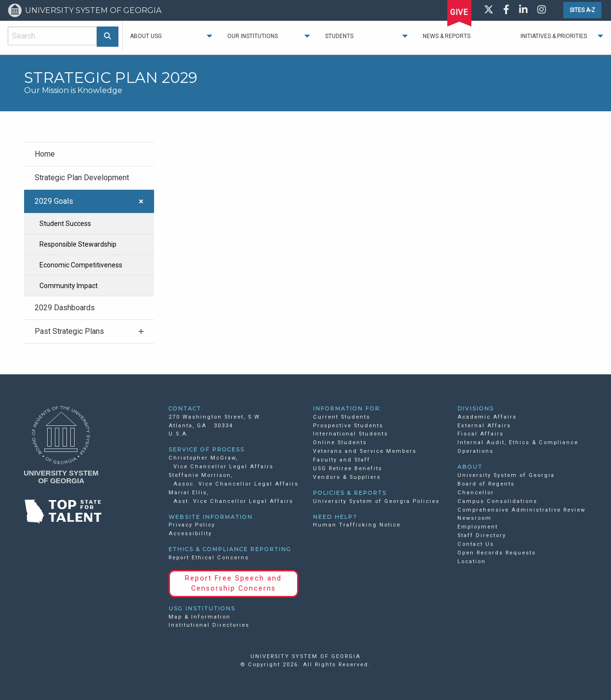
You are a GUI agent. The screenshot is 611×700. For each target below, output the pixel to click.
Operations (475, 451)
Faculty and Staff (342, 460)
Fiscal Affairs (481, 434)
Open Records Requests (497, 553)
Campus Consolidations (497, 501)
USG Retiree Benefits (348, 469)
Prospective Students (348, 426)
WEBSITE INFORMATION (211, 517)
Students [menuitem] (339, 36)
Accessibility (190, 534)
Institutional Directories (209, 625)
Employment (478, 527)
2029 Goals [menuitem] (54, 201)
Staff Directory (482, 535)
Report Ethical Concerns (209, 558)
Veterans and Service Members (365, 451)
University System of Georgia (506, 475)
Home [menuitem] (45, 154)
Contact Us (476, 544)
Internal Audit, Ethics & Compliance (518, 442)
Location (472, 561)
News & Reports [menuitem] (447, 36)
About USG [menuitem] (146, 36)
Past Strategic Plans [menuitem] (69, 331)
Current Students (342, 417)
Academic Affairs (487, 417)
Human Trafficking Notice (357, 525)
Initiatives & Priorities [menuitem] (554, 36)
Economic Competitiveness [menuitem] (81, 265)
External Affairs (484, 426)
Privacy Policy (192, 525)
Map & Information (200, 617)
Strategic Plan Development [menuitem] (82, 178)
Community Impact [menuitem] (69, 286)
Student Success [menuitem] (65, 224)
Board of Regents (486, 484)
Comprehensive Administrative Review (521, 510)
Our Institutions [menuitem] (253, 36)
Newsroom (474, 518)
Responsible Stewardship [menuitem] (78, 244)
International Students (351, 434)
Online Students (340, 442)
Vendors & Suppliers (347, 477)
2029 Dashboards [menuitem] (65, 308)
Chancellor (476, 493)
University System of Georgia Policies (376, 501)
